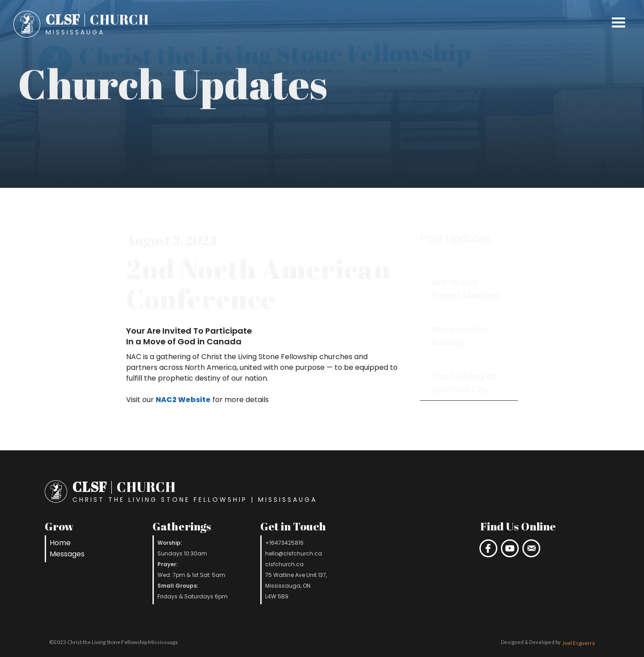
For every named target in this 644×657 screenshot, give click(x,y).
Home (60, 543)
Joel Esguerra (578, 643)
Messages (67, 554)
